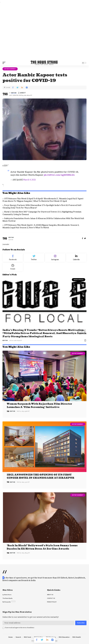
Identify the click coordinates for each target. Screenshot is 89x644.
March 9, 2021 (29, 180)
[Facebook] (82, 238)
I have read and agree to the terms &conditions (20, 628)
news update (79, 280)
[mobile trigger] (5, 63)
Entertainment (10, 69)
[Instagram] (55, 258)
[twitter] (85, 238)
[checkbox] (3, 628)
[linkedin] (76, 258)
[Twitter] (34, 258)
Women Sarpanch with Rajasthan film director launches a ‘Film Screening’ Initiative (39, 405)
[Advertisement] (44, 32)
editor (14, 93)
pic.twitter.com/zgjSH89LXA (59, 175)
